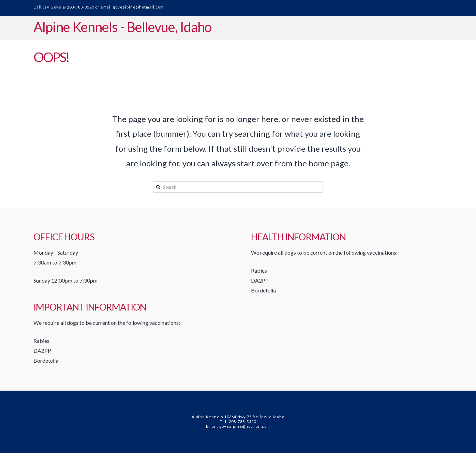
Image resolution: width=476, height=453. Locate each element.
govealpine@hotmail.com (138, 7)
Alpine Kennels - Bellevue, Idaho (122, 27)
